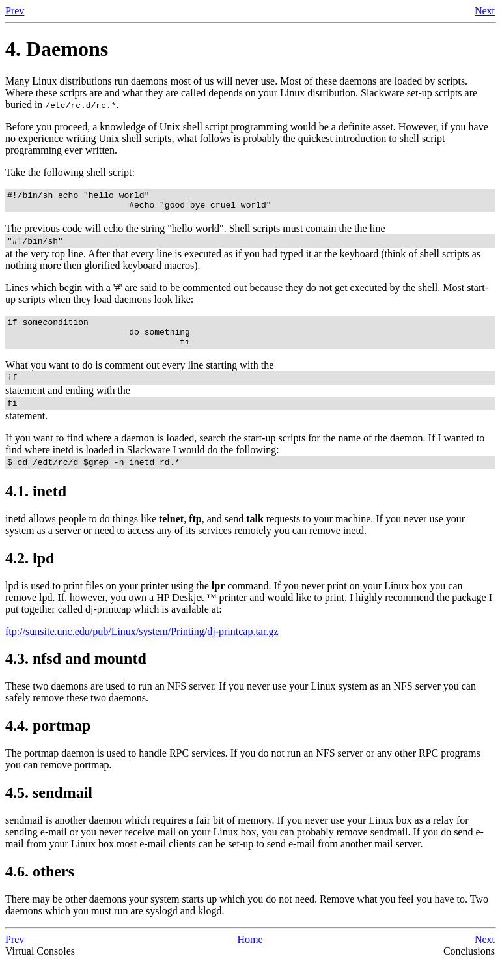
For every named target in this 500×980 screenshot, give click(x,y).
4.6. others (40, 889)
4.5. (49, 810)
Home (250, 957)
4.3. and (76, 676)
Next (485, 11)
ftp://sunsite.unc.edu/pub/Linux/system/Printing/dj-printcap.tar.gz (142, 649)
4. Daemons (57, 49)
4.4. (48, 743)
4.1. (36, 509)
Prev (15, 11)
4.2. (30, 576)
